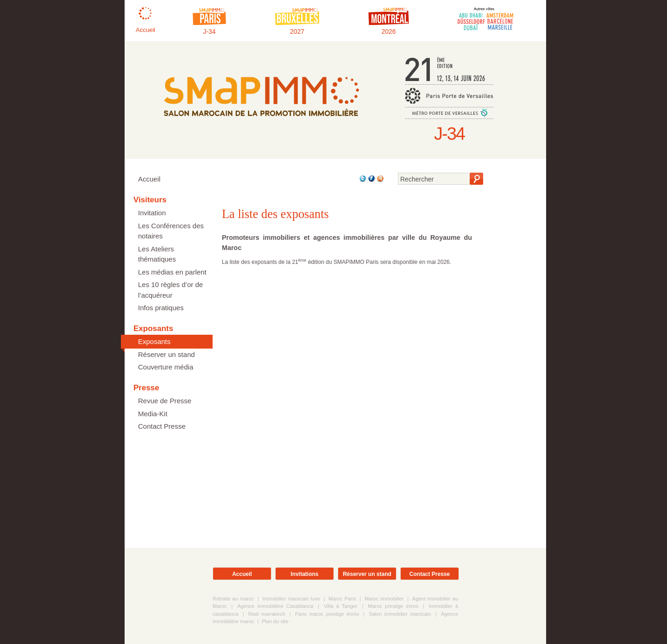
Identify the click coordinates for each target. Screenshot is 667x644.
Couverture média (166, 367)
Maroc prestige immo (393, 606)
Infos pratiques (161, 308)
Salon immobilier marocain (400, 614)
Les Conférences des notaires (171, 231)
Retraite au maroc (233, 599)
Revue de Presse (165, 401)
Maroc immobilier (384, 599)
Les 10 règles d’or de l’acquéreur (170, 290)
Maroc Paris (342, 599)
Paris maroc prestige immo (327, 614)
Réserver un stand (167, 354)
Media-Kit (153, 414)
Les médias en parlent (172, 272)
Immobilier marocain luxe (291, 599)
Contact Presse (162, 426)
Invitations (304, 574)
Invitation (152, 213)
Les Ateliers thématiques (157, 254)
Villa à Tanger (341, 606)
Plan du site (275, 621)
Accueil (149, 179)
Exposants (154, 341)
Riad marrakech (267, 614)
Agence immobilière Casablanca (275, 606)
